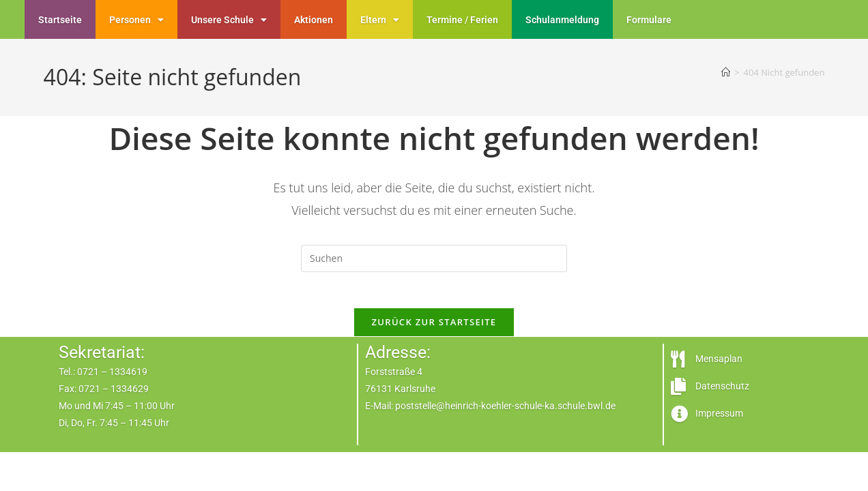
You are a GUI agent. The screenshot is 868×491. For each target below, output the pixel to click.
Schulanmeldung (562, 20)
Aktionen (314, 20)
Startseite (60, 20)
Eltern (380, 20)
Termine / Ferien (462, 20)
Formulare (649, 20)
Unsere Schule (229, 20)
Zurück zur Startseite (434, 327)
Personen (136, 20)
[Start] (726, 72)
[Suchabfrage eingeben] (434, 258)
